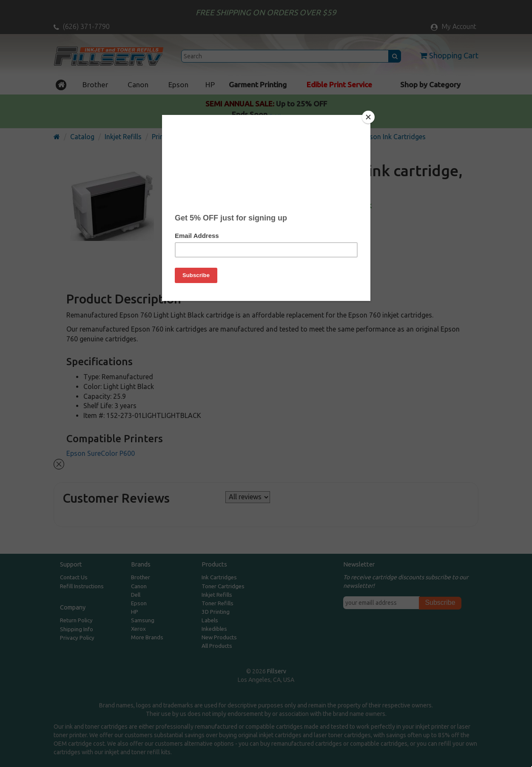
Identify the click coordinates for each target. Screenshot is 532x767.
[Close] (368, 117)
